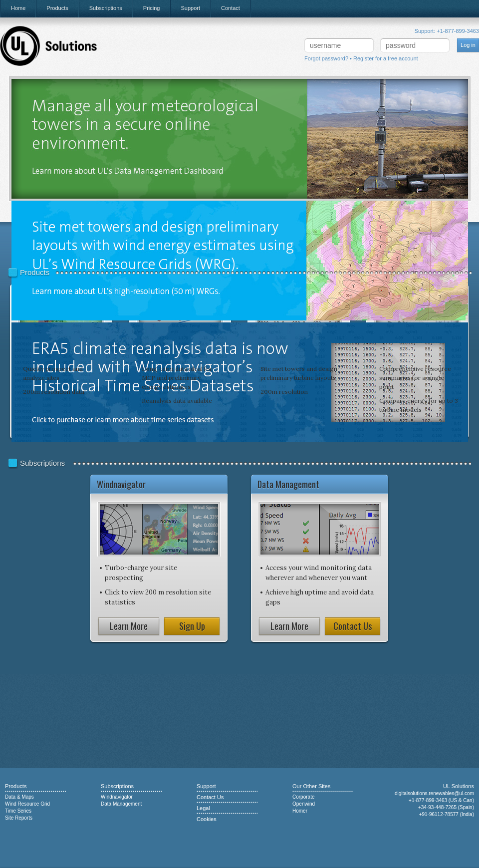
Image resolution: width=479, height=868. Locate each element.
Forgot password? (326, 58)
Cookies (207, 819)
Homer (300, 811)
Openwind (304, 804)
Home (18, 8)
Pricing (152, 8)
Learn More (129, 626)
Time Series (18, 811)
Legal (203, 808)
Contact (231, 8)
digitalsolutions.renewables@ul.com (434, 793)
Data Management (121, 804)
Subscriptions (106, 8)
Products (57, 8)
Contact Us (353, 626)
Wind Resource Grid (27, 804)
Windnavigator (117, 797)
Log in (468, 45)
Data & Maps (19, 797)
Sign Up (192, 626)
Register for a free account (386, 58)
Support (190, 8)
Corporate (303, 797)
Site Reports (19, 818)
